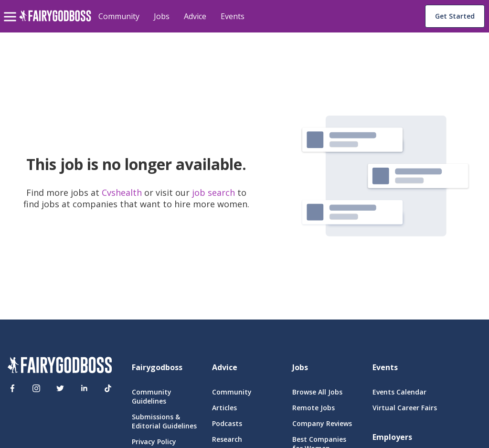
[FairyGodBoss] (60, 366)
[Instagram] (36, 388)
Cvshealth (123, 192)
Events (233, 16)
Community (119, 16)
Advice (195, 16)
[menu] (11, 9)
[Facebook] (12, 388)
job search (213, 192)
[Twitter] (60, 388)
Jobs (162, 16)
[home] (55, 21)
